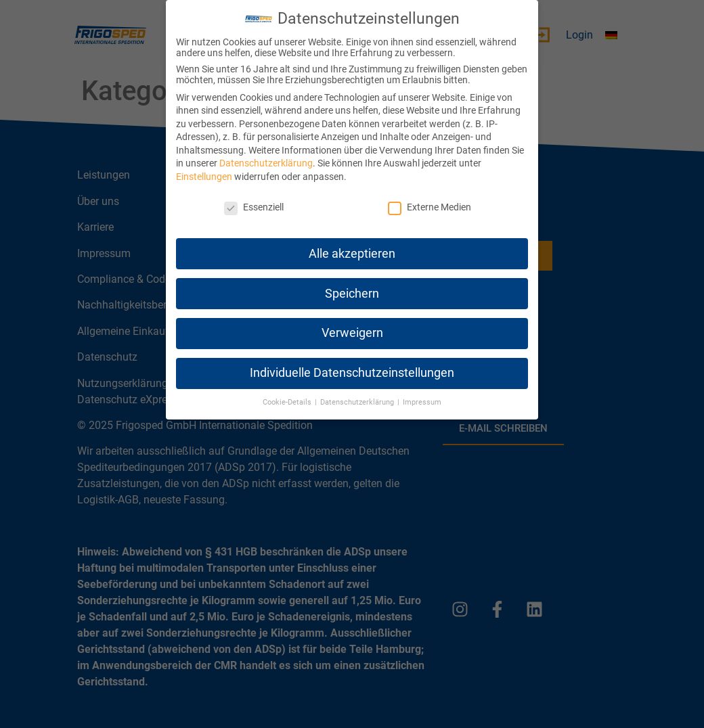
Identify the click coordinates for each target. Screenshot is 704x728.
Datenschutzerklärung (266, 163)
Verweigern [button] (352, 333)
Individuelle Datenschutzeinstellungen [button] (352, 373)
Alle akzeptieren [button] (352, 254)
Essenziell (254, 207)
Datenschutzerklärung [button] (358, 402)
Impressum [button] (422, 402)
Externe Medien (430, 207)
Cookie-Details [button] (288, 402)
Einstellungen (204, 177)
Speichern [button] (352, 294)
